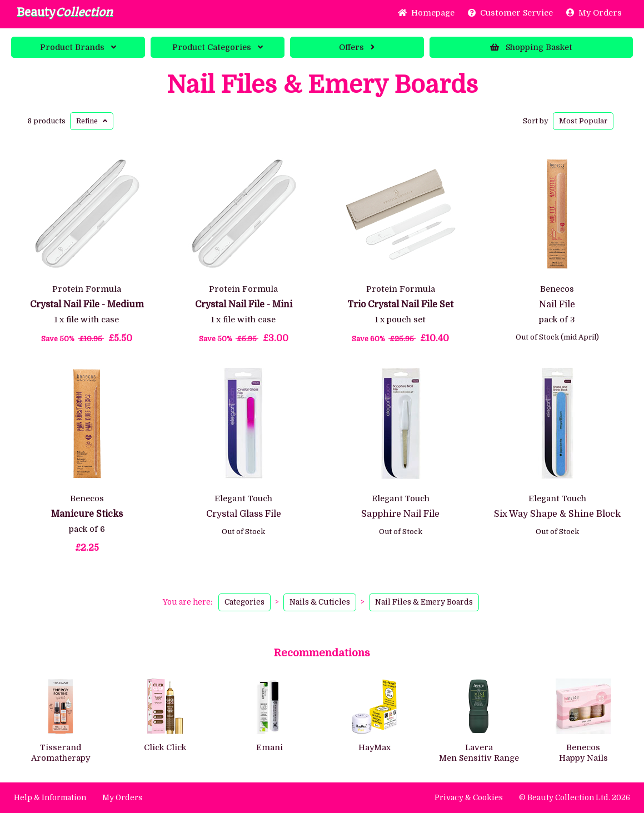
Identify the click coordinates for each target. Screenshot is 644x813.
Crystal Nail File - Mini (244, 305)
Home (426, 13)
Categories (218, 47)
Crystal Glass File (244, 514)
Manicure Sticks (87, 514)
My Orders (594, 13)
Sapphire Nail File (400, 514)
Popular (583, 121)
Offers (357, 47)
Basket (531, 47)
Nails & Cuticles (320, 602)
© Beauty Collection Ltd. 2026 (575, 798)
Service (510, 13)
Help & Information (50, 798)
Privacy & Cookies (469, 798)
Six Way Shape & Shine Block (557, 514)
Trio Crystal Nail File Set (400, 305)
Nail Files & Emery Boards (322, 85)
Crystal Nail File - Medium (87, 305)
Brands (78, 47)
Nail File (557, 305)
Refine (92, 121)
